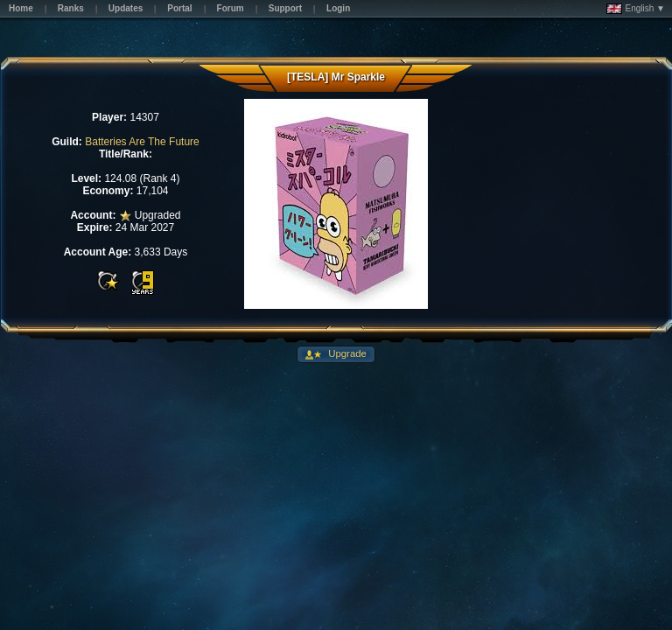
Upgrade (346, 353)
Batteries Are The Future (142, 142)
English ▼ (636, 9)
